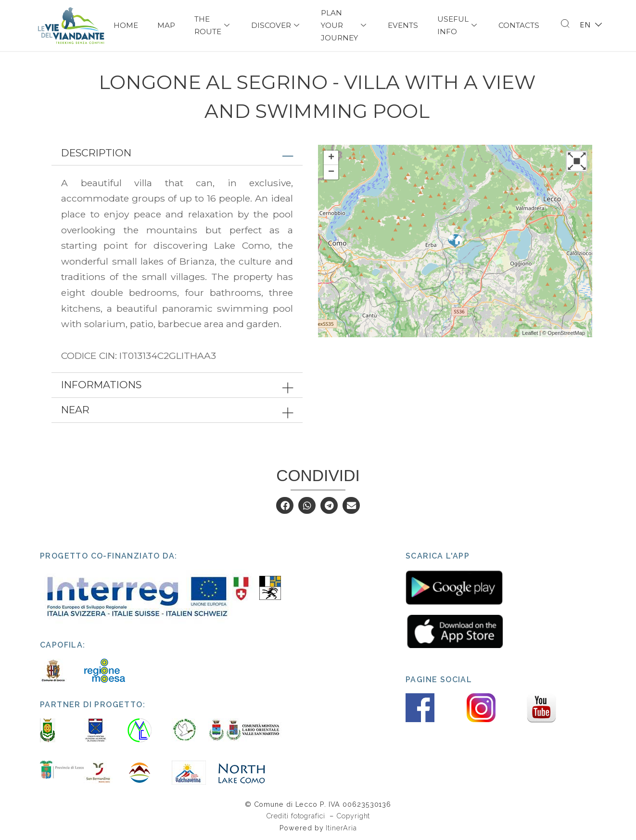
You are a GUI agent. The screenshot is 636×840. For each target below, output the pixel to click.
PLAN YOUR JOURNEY (345, 25)
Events (403, 25)
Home (126, 25)
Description (96, 153)
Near (75, 410)
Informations (101, 385)
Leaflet (530, 333)
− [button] (331, 172)
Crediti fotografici (297, 816)
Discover (276, 25)
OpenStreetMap (566, 333)
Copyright (353, 816)
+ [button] (331, 158)
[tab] (177, 153)
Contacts (519, 25)
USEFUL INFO (458, 25)
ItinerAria (341, 828)
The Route (213, 25)
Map (166, 25)
